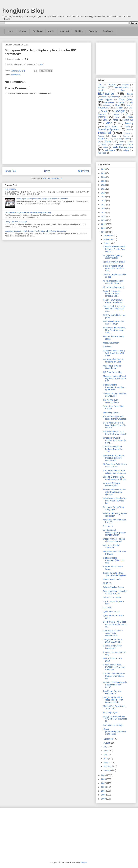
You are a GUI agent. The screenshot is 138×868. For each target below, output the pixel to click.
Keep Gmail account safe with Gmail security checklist (114, 492)
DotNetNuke (107, 105)
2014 (104, 216)
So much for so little (112, 597)
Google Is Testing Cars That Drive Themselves (114, 574)
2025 (104, 173)
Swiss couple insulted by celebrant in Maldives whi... (114, 309)
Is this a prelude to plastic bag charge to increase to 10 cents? (42, 199)
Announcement (122, 87)
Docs (131, 102)
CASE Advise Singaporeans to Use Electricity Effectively (28, 212)
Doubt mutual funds (112, 579)
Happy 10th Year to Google (16, 222)
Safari (114, 136)
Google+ (102, 114)
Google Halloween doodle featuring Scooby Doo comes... (115, 249)
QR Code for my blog (113, 372)
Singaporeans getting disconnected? (113, 257)
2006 (104, 787)
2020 (104, 193)
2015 (104, 212)
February (108, 766)
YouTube (102, 153)
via (41, 64)
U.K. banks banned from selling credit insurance (114, 472)
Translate (118, 145)
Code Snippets (105, 100)
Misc (109, 123)
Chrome (126, 97)
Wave (105, 148)
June (106, 751)
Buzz (104, 97)
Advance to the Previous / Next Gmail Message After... (115, 330)
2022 (104, 185)
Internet (102, 117)
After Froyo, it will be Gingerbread (112, 367)
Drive (118, 105)
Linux (105, 120)
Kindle (131, 117)
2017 (104, 205)
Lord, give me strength (113, 725)
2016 (104, 208)
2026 (104, 169)
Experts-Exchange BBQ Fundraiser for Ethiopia (114, 478)
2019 (104, 197)
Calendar (114, 97)
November (108, 239)
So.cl (100, 142)
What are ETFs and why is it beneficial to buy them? (115, 685)
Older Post (84, 171)
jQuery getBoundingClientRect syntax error (114, 731)
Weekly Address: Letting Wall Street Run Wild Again (114, 353)
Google (23, 31)
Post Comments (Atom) (52, 178)
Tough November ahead (114, 262)
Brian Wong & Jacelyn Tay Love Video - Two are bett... (115, 501)
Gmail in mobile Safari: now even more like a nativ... (114, 268)
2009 (104, 775)
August (107, 743)
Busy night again (111, 712)
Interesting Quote (111, 413)
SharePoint (118, 139)
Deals (121, 102)
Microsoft (64, 31)
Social (108, 141)
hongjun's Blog (23, 11)
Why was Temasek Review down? (111, 484)
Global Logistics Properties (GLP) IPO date (114, 560)
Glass (131, 108)
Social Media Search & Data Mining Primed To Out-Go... (114, 425)
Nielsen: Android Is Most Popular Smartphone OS (114, 676)
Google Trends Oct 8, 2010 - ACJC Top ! (113, 641)
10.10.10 (107, 583)
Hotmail (116, 114)
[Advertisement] (116, 58)
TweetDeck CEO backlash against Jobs (115, 395)
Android (102, 87)
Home (10, 31)
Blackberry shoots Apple (114, 287)
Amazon (112, 85)
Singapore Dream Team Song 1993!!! (114, 508)
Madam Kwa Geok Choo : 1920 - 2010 (115, 707)
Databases (108, 31)
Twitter (130, 145)
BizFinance (16, 75)
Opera (127, 127)
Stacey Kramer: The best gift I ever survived (114, 540)
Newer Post (10, 171)
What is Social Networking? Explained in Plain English (114, 533)
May (106, 755)
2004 (104, 795)
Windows (110, 150)
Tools (104, 144)
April (106, 759)
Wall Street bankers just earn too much (114, 323)
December (108, 235)
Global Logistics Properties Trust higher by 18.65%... (114, 387)
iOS (117, 117)
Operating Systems (108, 129)
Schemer (126, 136)
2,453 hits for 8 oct (111, 612)
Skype (127, 139)
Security (93, 31)
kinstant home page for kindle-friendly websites (115, 418)
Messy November (111, 343)
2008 (104, 779)
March (107, 762)
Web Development (123, 147)
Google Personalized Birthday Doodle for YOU (113, 449)
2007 (104, 783)
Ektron (128, 105)
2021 (104, 189)
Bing (123, 90)
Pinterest (127, 133)
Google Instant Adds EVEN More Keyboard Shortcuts (114, 667)
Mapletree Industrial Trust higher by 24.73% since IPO (115, 378)
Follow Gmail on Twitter (113, 587)
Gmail (104, 111)
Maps (116, 120)
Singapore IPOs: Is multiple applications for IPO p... (115, 440)
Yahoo (126, 150)
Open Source (112, 127)
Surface (131, 142)
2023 (104, 181)
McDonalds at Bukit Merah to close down (115, 465)
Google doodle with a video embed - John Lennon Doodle (113, 700)
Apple (51, 31)
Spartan (122, 142)
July (106, 747)
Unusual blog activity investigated (112, 647)
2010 (104, 232)
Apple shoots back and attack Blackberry (113, 282)
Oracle (128, 130)
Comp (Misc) (126, 99)
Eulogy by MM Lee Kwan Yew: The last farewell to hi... (115, 719)
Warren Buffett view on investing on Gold (113, 361)
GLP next (107, 608)
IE (127, 114)
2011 (104, 228)
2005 (104, 791)
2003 (104, 799)
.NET (100, 85)
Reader (101, 136)
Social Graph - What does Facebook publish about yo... (115, 624)
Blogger (130, 94)
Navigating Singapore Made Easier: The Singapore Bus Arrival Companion (35, 231)
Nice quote (108, 526)
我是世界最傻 (10, 189)
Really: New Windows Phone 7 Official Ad (113, 301)
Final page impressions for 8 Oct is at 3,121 (115, 592)
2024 (104, 177)
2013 (104, 220)
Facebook (37, 31)
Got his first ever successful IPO (111, 401)
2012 (104, 224)
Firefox (120, 108)
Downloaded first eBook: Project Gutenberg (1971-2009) (114, 458)
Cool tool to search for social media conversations (113, 633)
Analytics (125, 85)
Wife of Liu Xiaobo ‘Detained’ (111, 546)
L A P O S (107, 347)
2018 (104, 201)
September (109, 739)
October (107, 243)
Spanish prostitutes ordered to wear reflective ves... (112, 294)
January (107, 770)
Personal (104, 133)
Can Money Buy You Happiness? (112, 692)
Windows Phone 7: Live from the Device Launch (115, 433)
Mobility (79, 31)
